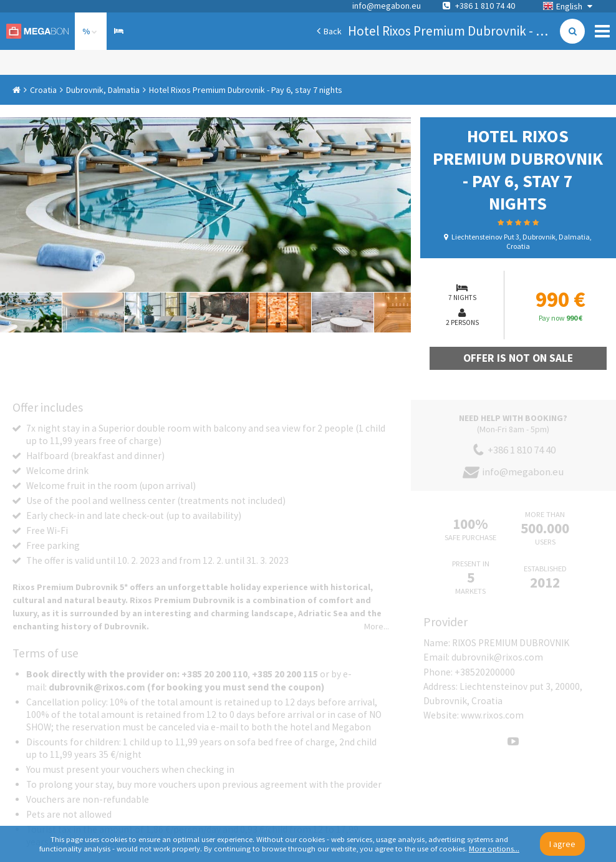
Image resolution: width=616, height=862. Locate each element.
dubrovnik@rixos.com (497, 657)
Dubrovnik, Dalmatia (103, 90)
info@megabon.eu (387, 6)
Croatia (43, 90)
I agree (562, 844)
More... (377, 626)
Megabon (37, 31)
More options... (494, 849)
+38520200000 (485, 672)
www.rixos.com (492, 715)
